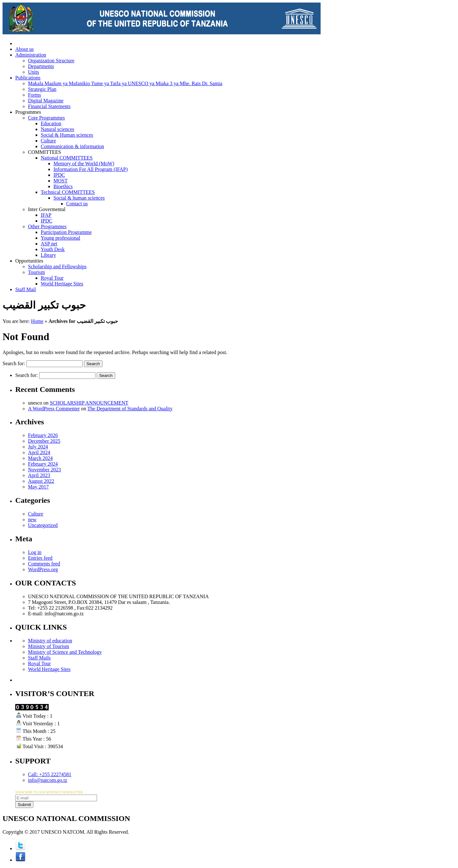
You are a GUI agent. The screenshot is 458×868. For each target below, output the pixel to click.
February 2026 (43, 435)
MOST (60, 181)
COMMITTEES (45, 152)
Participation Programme (66, 232)
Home (37, 321)
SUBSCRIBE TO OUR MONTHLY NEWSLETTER (49, 792)
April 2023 (39, 475)
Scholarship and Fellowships (57, 267)
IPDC (59, 175)
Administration (31, 55)
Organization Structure (51, 61)
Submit (24, 805)
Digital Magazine (46, 101)
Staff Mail (26, 289)
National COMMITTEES (67, 158)
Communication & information (72, 146)
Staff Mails (39, 658)
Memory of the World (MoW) (84, 164)
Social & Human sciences (67, 135)
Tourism (36, 272)
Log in (35, 552)
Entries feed (40, 558)
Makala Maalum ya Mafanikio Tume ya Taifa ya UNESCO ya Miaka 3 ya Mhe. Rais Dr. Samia (125, 83)
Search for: (14, 363)
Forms (35, 95)
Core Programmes (46, 118)
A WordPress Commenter (54, 409)
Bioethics (63, 186)
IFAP (46, 215)
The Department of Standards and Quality (130, 409)
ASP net (49, 244)
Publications (28, 78)
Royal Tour (52, 278)
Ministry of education (50, 641)
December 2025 (44, 441)
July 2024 (38, 447)
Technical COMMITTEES (68, 192)
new (32, 519)
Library (48, 255)
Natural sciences (57, 129)
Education (51, 123)
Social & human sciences (79, 198)
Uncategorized (43, 525)
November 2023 (45, 470)
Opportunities (29, 261)
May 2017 (38, 487)
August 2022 (41, 481)
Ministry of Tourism (49, 646)
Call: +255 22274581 (50, 774)
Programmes (28, 112)
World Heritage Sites (62, 284)
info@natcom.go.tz (48, 780)
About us (24, 49)
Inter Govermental (47, 209)
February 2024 (43, 464)
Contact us (77, 204)
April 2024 (39, 452)
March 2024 (40, 458)
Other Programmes (47, 226)
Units (34, 72)
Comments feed (44, 564)
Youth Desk (53, 249)
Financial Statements (49, 106)
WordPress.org (43, 569)
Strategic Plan (42, 89)
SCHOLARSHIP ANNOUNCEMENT (89, 403)
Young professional (60, 238)
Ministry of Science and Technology (65, 652)
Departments (41, 66)
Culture (48, 141)
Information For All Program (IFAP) (90, 169)
